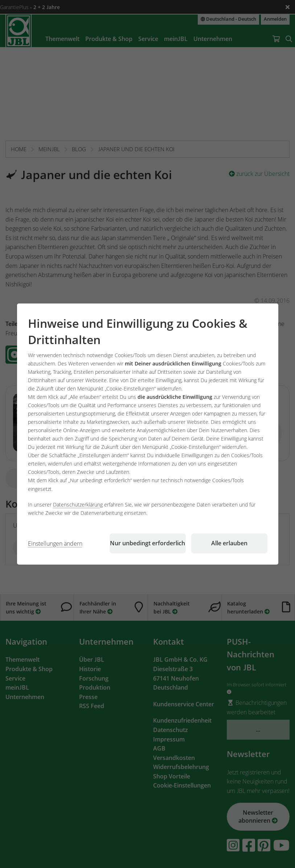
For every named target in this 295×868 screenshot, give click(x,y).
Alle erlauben (229, 543)
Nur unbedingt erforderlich (147, 543)
